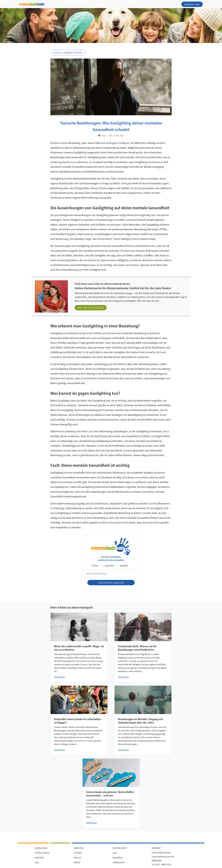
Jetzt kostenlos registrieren (111, 583)
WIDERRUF (118, 858)
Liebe (102, 136)
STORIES (78, 853)
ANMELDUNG (41, 848)
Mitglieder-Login (192, 4)
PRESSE (77, 858)
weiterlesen (59, 677)
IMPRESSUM (119, 862)
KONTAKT (39, 858)
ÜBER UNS (79, 848)
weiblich (124, 566)
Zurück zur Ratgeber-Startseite (68, 52)
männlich (109, 566)
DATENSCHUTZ (120, 848)
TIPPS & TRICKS (42, 853)
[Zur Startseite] (32, 4)
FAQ (37, 862)
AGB (115, 853)
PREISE (77, 862)
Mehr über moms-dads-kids (91, 308)
